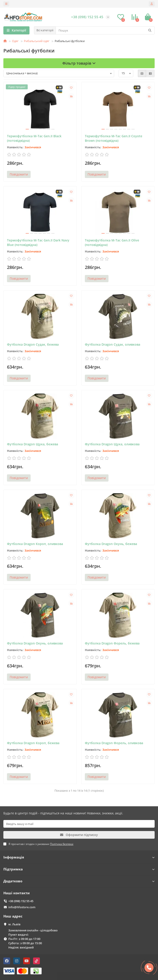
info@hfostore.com (22, 907)
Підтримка (79, 869)
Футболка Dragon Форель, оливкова (114, 743)
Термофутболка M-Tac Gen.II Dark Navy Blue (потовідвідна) (38, 242)
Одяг (15, 41)
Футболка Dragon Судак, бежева (33, 344)
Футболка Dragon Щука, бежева (33, 444)
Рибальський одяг (37, 41)
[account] (152, 4)
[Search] (105, 30)
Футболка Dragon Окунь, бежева (111, 544)
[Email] (79, 824)
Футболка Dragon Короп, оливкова (35, 544)
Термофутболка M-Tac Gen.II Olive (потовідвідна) (112, 242)
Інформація (79, 857)
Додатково (79, 881)
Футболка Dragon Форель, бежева (112, 643)
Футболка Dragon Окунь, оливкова (35, 643)
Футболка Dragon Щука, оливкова (112, 444)
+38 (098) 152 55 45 (21, 901)
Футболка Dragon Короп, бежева (33, 743)
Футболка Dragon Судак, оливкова (113, 344)
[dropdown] (6, 4)
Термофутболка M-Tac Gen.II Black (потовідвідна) (34, 138)
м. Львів (14, 924)
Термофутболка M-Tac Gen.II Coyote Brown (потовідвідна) (114, 138)
